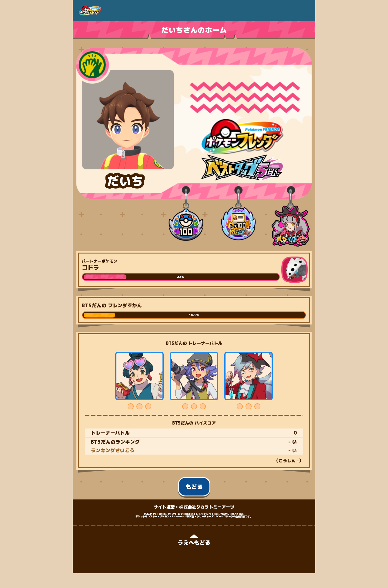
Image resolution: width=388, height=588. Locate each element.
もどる (194, 487)
